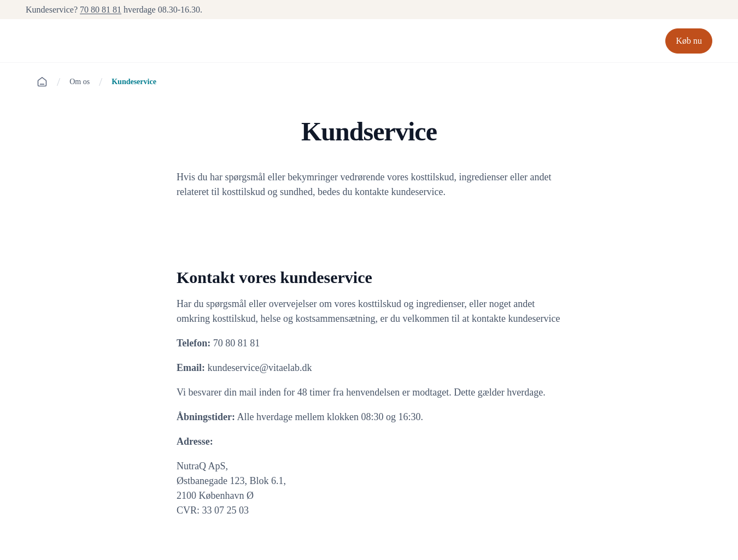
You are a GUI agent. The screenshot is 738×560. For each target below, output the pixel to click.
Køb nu (689, 41)
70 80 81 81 (101, 10)
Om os (80, 82)
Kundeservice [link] (134, 82)
